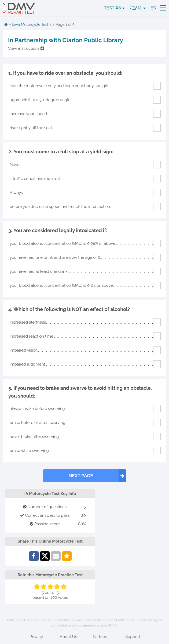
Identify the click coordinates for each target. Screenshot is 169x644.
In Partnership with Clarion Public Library (66, 40)
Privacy (36, 637)
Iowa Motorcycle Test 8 (32, 24)
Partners (101, 637)
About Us (68, 637)
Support (133, 637)
